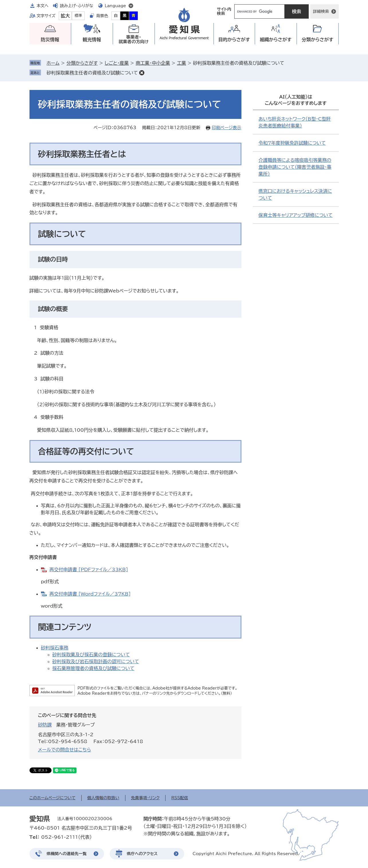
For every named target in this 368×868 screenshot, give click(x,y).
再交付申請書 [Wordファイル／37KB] (90, 594)
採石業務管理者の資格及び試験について (94, 668)
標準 (78, 16)
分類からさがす (82, 63)
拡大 (65, 16)
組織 (276, 40)
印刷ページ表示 (226, 128)
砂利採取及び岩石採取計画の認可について (96, 661)
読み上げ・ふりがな (76, 6)
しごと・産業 (117, 63)
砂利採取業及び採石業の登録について (91, 655)
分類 (317, 40)
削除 (142, 73)
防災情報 (50, 40)
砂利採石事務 (55, 648)
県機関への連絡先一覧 (67, 854)
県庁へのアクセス (142, 854)
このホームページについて (53, 798)
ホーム (53, 63)
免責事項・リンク (145, 798)
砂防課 (45, 725)
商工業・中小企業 (153, 63)
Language (116, 6)
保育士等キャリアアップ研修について (296, 215)
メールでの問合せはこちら (65, 750)
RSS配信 (180, 798)
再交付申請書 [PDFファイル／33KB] (89, 569)
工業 (182, 63)
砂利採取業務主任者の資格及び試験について (92, 73)
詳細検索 (321, 11)
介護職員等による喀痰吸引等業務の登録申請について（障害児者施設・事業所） (295, 167)
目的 (234, 40)
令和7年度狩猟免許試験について (292, 143)
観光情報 (92, 40)
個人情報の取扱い (103, 798)
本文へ (43, 6)
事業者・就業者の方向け (134, 39)
